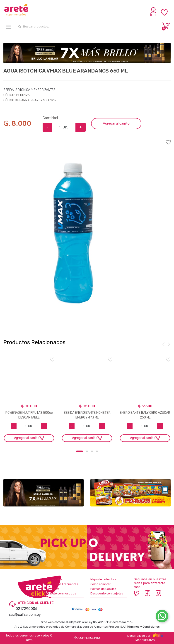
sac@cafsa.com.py (25, 615)
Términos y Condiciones (143, 627)
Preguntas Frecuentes (63, 584)
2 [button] (87, 451)
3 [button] (92, 451)
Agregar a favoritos (87, 139)
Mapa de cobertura (103, 579)
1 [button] (80, 451)
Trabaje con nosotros (62, 593)
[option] (73, 233)
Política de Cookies (103, 589)
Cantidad (50, 118)
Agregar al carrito (116, 123)
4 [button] (97, 451)
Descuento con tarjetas (107, 593)
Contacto (53, 589)
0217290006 (27, 609)
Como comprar (100, 584)
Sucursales (55, 579)
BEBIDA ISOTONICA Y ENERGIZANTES (29, 90)
